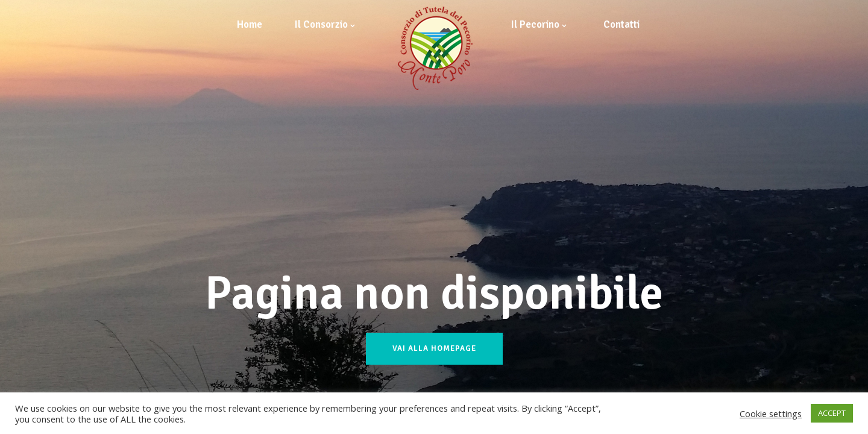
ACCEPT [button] (832, 413)
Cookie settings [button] (771, 414)
